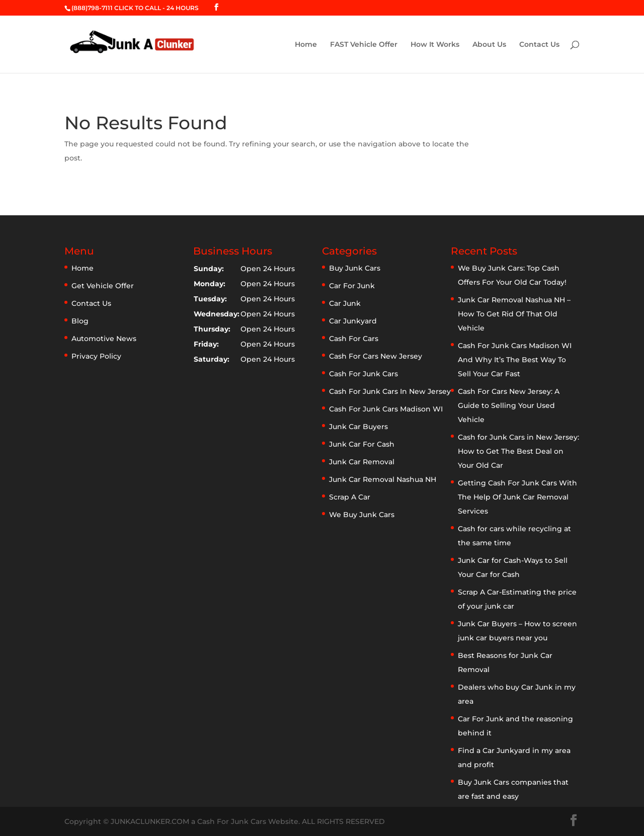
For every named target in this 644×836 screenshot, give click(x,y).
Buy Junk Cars (355, 268)
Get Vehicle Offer (103, 286)
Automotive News (104, 339)
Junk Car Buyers (358, 427)
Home (306, 45)
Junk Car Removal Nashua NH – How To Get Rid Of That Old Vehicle (514, 314)
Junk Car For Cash (362, 444)
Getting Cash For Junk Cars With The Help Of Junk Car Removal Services (517, 497)
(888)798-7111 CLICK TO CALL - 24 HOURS (135, 8)
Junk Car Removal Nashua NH (383, 479)
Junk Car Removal (362, 462)
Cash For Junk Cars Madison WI (386, 409)
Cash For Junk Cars (364, 374)
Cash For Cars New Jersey (376, 356)
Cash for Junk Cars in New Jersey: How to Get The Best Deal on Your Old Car (518, 451)
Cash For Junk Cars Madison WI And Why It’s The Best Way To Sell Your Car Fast (515, 360)
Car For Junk (352, 286)
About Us (489, 45)
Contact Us (539, 45)
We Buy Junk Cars (362, 515)
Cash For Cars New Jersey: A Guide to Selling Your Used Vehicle (509, 405)
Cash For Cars (354, 339)
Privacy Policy (96, 356)
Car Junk (345, 303)
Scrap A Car (350, 497)
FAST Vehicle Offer (364, 45)
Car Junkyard (353, 321)
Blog (80, 321)
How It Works (435, 45)
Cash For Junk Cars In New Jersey (390, 391)
